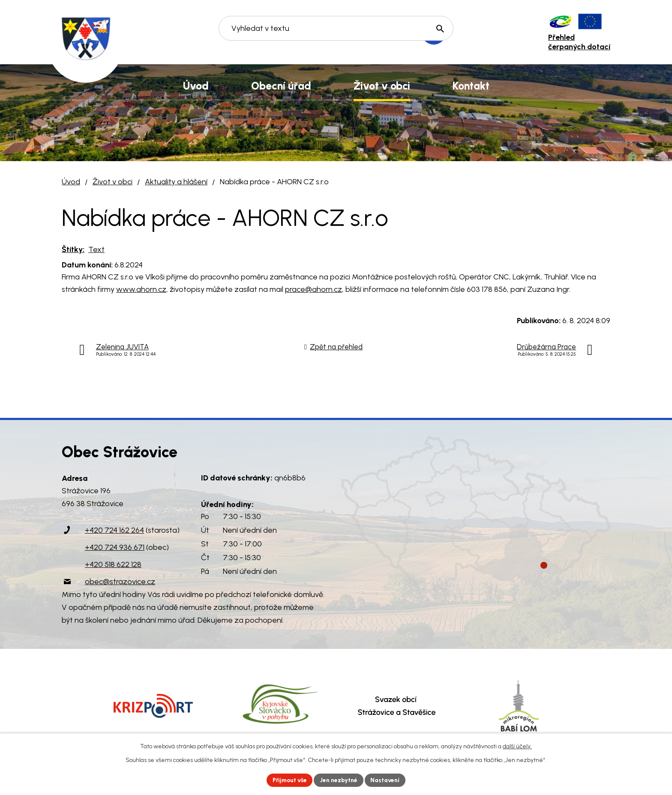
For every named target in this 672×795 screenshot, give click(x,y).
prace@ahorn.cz (313, 289)
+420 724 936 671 (115, 547)
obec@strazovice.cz (120, 582)
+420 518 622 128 (113, 564)
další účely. (517, 746)
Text (96, 249)
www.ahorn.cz (141, 289)
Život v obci (112, 182)
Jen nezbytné (340, 780)
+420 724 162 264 (114, 530)
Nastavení (387, 780)
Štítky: (73, 249)
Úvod (71, 182)
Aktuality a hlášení (176, 182)
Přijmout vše (289, 780)
